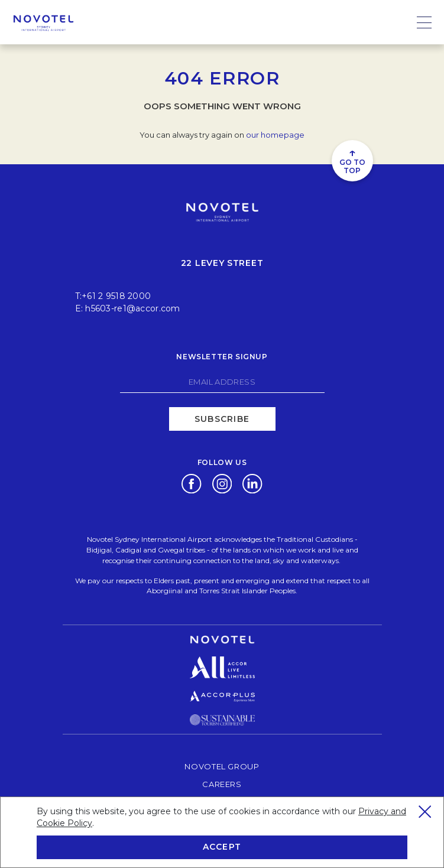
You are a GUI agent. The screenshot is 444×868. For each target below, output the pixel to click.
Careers (222, 784)
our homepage (275, 135)
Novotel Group (222, 766)
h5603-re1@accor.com (132, 308)
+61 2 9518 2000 (116, 296)
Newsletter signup (222, 357)
